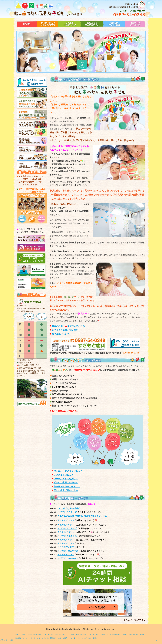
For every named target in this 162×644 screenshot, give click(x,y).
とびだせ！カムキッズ (68, 558)
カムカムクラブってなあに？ (68, 471)
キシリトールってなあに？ (67, 486)
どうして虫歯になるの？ (66, 482)
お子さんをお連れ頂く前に (65, 330)
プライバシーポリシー (8, 640)
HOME (20, 29)
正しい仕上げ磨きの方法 (66, 490)
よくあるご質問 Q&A (67, 29)
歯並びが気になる (76, 326)
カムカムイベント (66, 543)
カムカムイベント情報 (113, 29)
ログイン (159, 640)
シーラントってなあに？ (66, 479)
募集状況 (92, 504)
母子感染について (61, 334)
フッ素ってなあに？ (63, 475)
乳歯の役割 (57, 326)
